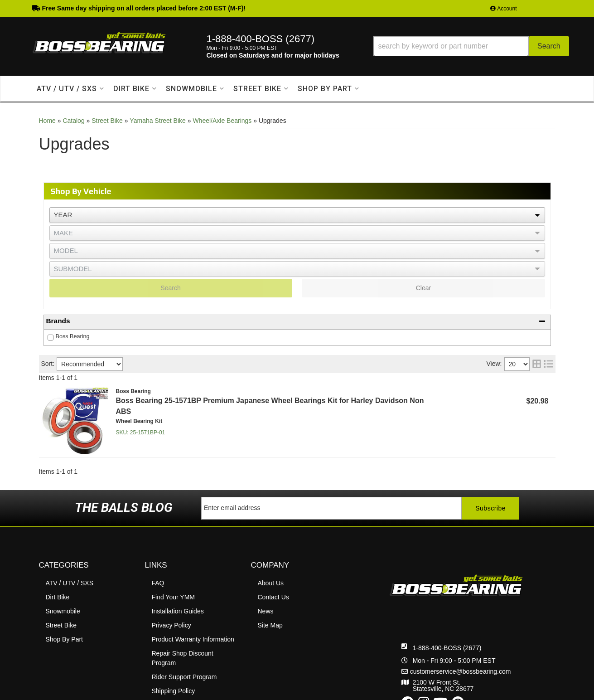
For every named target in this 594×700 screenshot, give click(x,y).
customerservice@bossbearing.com (461, 671)
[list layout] (548, 364)
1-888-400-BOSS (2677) (447, 648)
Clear (423, 288)
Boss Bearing (73, 336)
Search (170, 288)
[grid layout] (537, 364)
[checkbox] (51, 338)
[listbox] (297, 215)
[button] (471, 46)
